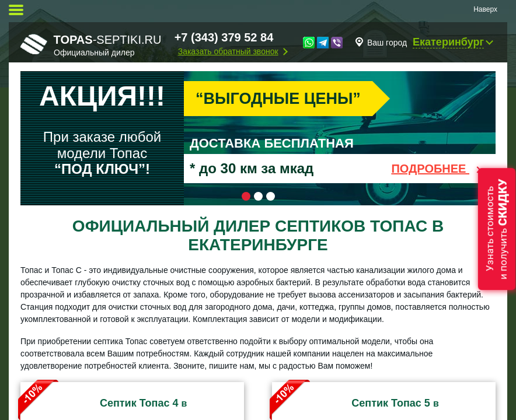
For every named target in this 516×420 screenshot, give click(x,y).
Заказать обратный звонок (228, 51)
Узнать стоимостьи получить (497, 229)
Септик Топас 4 (139, 403)
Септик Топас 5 (391, 403)
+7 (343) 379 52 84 (224, 37)
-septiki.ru (91, 45)
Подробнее (437, 169)
